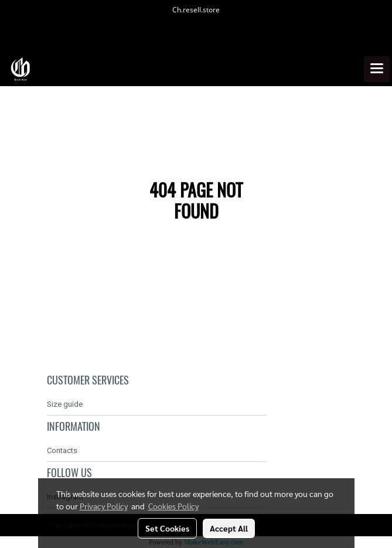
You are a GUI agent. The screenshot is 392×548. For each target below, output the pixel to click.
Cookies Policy (173, 506)
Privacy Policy (104, 506)
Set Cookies (167, 528)
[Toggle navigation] (377, 69)
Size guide (65, 404)
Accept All (229, 528)
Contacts (62, 450)
